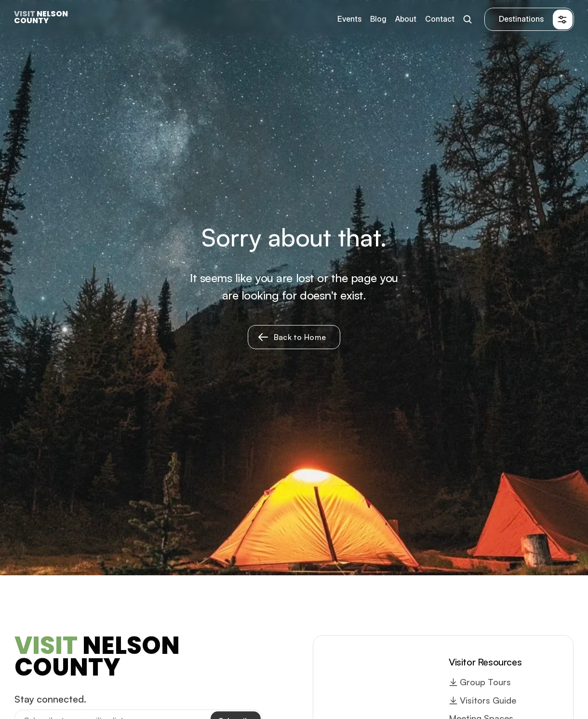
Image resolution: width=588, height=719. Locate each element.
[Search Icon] (467, 20)
